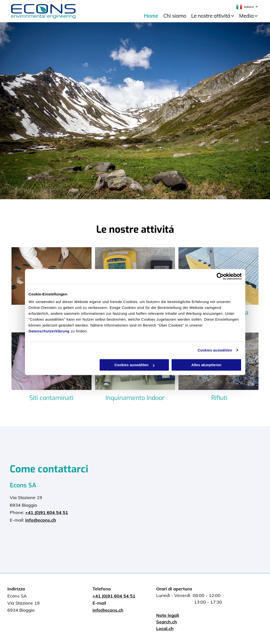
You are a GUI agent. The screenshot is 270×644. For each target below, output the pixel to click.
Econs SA (23, 485)
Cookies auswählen (215, 350)
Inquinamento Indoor (135, 398)
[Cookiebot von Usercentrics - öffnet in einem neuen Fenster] (220, 276)
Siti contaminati (51, 398)
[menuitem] (151, 16)
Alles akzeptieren (206, 365)
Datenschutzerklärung (49, 331)
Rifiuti (219, 398)
